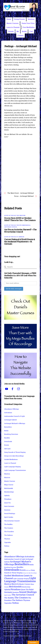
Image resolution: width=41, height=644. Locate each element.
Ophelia (7, 496)
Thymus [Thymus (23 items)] (27, 600)
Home (9, 19)
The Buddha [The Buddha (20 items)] (9, 598)
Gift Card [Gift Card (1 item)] (28, 570)
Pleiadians (8, 499)
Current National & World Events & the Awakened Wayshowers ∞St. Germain (20, 242)
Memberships (9, 492)
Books (24, 31)
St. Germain (20, 237)
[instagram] (19, 389)
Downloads (8, 442)
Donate (11, 31)
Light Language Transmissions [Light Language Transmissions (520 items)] (20, 580)
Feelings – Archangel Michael (21, 46)
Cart (31, 31)
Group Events (19, 19)
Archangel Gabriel (10, 420)
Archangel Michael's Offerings (15, 423)
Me (18, 31)
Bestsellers (8, 427)
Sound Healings (10, 514)
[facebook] (13, 389)
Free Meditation (29, 27)
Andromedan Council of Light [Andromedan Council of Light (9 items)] (15, 559)
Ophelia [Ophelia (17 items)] (7, 590)
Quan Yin (7, 503)
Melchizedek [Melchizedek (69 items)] (15, 587)
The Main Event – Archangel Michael (21, 193)
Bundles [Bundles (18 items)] (20, 567)
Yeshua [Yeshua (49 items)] (15, 603)
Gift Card (7, 449)
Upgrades (8, 542)
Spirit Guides (9, 517)
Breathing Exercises (11, 434)
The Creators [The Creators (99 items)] (21, 598)
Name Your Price (28, 23)
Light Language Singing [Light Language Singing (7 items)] (21, 579)
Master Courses (13, 23)
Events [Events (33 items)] (23, 570)
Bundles (7, 438)
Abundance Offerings (12, 409)
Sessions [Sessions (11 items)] (16, 592)
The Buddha (8, 524)
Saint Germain (9, 506)
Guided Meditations (11, 459)
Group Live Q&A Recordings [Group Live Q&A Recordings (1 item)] (30, 573)
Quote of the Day (10, 215)
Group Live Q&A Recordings (14, 456)
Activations (8, 413)
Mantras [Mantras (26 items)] (8, 584)
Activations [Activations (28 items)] (29, 557)
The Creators (21, 215)
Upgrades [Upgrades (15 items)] (8, 603)
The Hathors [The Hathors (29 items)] (17, 600)
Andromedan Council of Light (14, 416)
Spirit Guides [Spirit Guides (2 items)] (8, 595)
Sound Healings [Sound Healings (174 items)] (28, 592)
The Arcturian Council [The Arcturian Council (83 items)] (23, 595)
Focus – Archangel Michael (24, 196)
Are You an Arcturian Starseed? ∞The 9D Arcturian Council (20, 231)
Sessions (31, 19)
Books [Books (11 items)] (31, 565)
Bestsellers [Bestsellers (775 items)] (22, 564)
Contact (20, 35)
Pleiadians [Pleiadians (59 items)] (16, 589)
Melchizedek (9, 488)
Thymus (7, 539)
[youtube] (7, 389)
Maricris (7, 478)
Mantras (7, 474)
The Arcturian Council (12, 521)
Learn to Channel (13, 27)
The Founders (9, 532)
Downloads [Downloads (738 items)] (12, 570)
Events (7, 445)
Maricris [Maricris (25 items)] (15, 584)
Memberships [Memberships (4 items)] (26, 587)
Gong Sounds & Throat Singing (15, 452)
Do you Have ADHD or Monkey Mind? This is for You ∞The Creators (20, 219)
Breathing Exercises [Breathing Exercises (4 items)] (10, 567)
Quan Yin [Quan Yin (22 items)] (25, 590)
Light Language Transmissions (15, 470)
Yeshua (7, 546)
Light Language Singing (12, 467)
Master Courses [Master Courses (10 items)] (25, 584)
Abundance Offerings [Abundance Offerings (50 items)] (14, 557)
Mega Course (9, 485)
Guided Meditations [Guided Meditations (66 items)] (14, 576)
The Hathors (8, 535)
